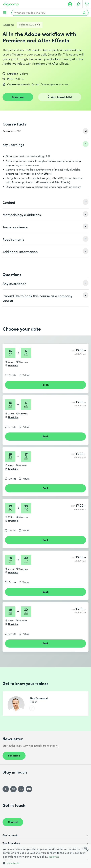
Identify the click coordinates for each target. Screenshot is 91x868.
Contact (13, 822)
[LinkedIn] (21, 789)
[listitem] (45, 144)
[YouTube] (29, 789)
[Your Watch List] (78, 4)
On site (12, 375)
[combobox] (86, 848)
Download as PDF (12, 131)
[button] (45, 863)
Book (45, 384)
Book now (18, 97)
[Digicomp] (11, 4)
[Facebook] (6, 789)
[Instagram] (13, 789)
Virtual (26, 375)
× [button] (87, 851)
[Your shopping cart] (87, 4)
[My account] (70, 4)
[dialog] (45, 856)
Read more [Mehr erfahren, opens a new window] (54, 857)
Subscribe (14, 755)
